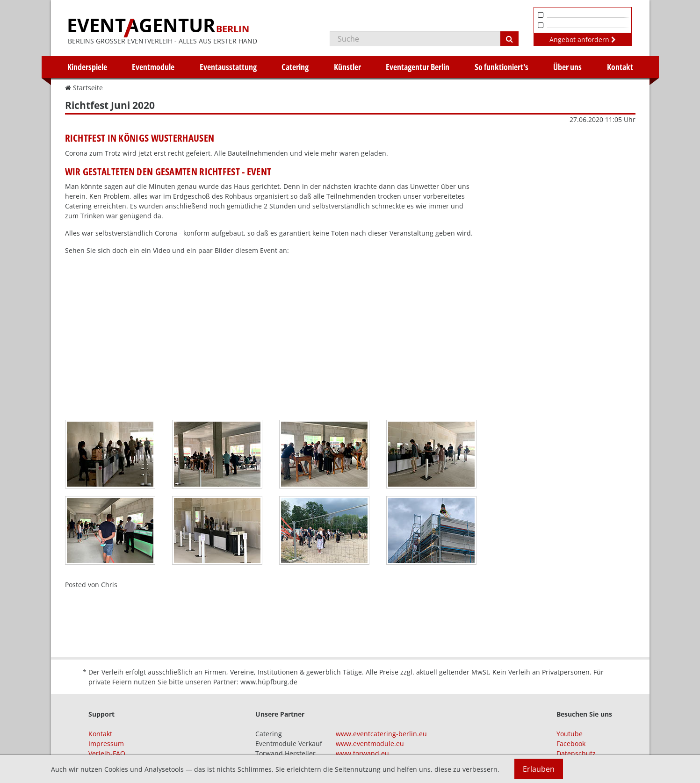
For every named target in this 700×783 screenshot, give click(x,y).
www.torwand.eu (362, 753)
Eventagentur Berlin (418, 67)
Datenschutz (576, 753)
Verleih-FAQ (107, 753)
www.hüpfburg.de (269, 682)
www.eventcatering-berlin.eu (381, 734)
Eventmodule (153, 67)
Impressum (106, 743)
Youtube (570, 734)
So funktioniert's (502, 67)
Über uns (567, 67)
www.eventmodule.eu (370, 743)
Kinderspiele (87, 67)
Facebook (571, 743)
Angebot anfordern (583, 40)
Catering (295, 67)
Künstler (347, 67)
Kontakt (620, 67)
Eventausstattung (228, 67)
